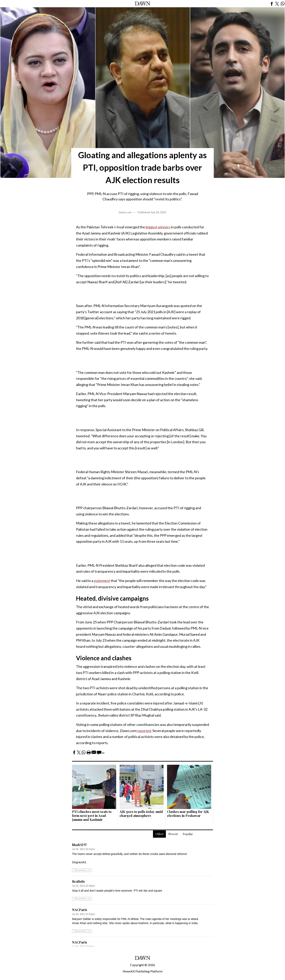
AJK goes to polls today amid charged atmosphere (141, 814)
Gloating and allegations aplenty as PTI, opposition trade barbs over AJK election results (142, 167)
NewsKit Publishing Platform (143, 971)
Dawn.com (125, 212)
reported (144, 731)
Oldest (159, 834)
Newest (173, 834)
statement (102, 581)
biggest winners (158, 227)
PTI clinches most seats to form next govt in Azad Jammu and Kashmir (92, 816)
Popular (188, 834)
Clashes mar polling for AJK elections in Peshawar (188, 814)
